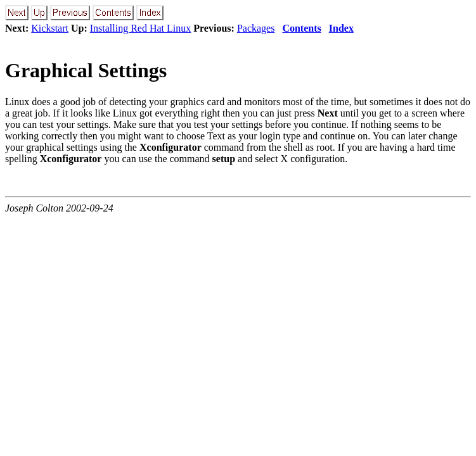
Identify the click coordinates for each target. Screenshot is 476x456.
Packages (256, 28)
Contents (301, 28)
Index (341, 28)
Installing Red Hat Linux (141, 28)
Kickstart (50, 28)
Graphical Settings (86, 70)
